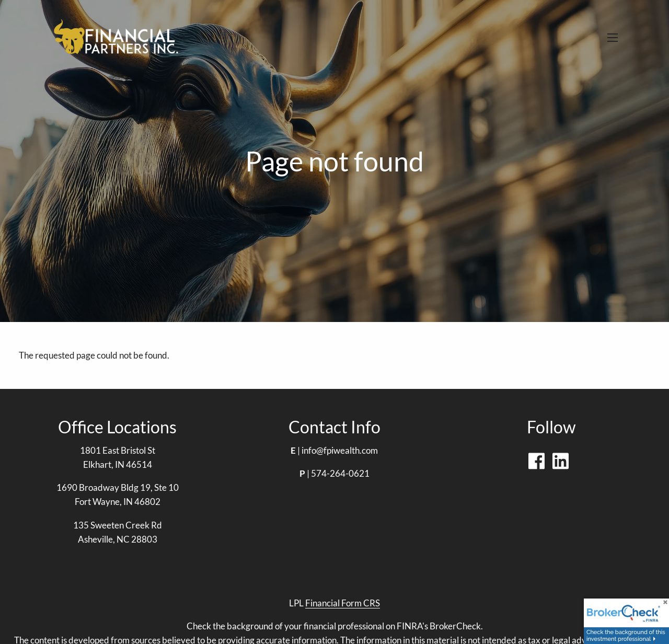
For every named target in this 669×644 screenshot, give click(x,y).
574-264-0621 (340, 473)
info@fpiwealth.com (340, 450)
